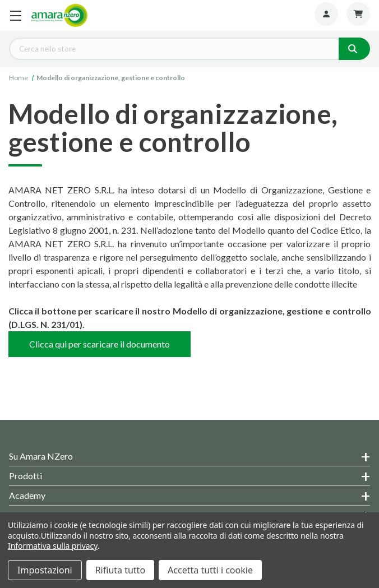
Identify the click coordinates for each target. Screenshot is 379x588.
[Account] (326, 14)
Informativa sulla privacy (53, 546)
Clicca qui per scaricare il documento (100, 344)
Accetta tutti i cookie (210, 570)
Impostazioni (45, 570)
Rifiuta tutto (120, 570)
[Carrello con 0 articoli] (358, 14)
